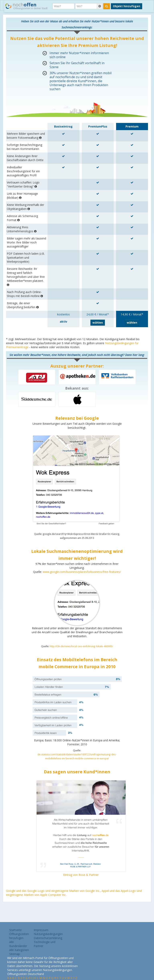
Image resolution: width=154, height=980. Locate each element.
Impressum (41, 930)
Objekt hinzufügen (127, 6)
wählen (98, 323)
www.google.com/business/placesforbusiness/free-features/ (82, 572)
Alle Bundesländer (18, 944)
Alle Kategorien (19, 950)
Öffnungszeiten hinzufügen (19, 936)
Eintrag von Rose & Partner (81, 875)
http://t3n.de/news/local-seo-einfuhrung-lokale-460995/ (81, 646)
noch (26, 6)
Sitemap (15, 954)
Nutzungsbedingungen (48, 934)
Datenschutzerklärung (48, 938)
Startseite (15, 930)
